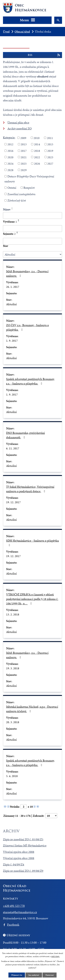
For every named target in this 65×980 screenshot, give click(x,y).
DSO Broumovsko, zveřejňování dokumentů (25, 435)
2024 (10, 163)
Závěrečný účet (17, 200)
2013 (24, 144)
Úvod (6, 32)
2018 (37, 151)
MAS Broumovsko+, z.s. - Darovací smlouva (27, 273)
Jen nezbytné (34, 975)
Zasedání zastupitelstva (21, 194)
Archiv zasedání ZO (20, 128)
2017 (24, 151)
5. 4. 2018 (12, 776)
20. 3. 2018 (13, 722)
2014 (37, 144)
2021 (24, 157)
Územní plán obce (18, 122)
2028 (10, 170)
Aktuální (11, 304)
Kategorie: (9, 137)
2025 (24, 163)
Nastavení (50, 975)
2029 (24, 170)
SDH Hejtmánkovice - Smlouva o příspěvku (32, 543)
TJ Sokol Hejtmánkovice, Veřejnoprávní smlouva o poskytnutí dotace (30, 489)
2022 (37, 157)
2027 (50, 163)
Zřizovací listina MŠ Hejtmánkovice (25, 845)
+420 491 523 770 (14, 906)
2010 (37, 138)
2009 (23, 138)
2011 (50, 138)
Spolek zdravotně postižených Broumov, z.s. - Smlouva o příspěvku (30, 381)
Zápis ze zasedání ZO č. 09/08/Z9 (23, 871)
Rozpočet (29, 188)
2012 (10, 144)
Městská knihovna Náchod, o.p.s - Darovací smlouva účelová (32, 709)
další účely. (55, 956)
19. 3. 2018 (13, 668)
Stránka (15, 807)
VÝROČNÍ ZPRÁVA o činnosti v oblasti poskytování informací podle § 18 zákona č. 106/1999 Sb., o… (32, 599)
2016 (10, 151)
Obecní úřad (22, 32)
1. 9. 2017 (12, 341)
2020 (10, 157)
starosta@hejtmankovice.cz (20, 912)
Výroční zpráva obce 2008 (19, 852)
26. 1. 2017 (13, 287)
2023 (50, 157)
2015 (50, 144)
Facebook (13, 925)
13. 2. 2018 (13, 614)
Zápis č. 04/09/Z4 (14, 864)
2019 (50, 151)
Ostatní (12, 188)
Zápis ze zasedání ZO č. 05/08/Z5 (23, 839)
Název (7, 209)
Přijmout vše (17, 975)
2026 (37, 163)
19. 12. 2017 (13, 502)
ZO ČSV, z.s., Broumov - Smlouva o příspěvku (27, 327)
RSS (44, 55)
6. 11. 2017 (13, 448)
